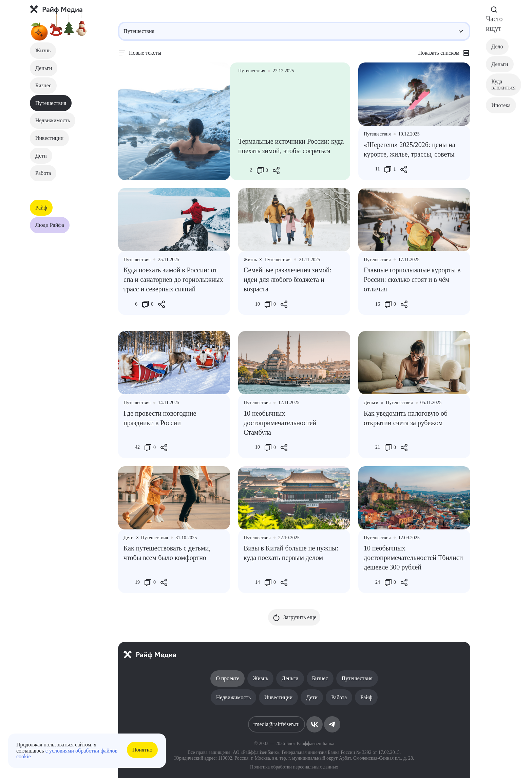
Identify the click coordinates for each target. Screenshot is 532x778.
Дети (41, 156)
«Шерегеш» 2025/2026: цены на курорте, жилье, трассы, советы (410, 149)
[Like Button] (243, 170)
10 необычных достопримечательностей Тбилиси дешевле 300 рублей (413, 558)
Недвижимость (53, 120)
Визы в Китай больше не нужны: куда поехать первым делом (291, 553)
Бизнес (43, 85)
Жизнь (43, 50)
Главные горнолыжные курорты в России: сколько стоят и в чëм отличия (412, 279)
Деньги (44, 68)
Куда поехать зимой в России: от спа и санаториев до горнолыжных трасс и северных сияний (173, 279)
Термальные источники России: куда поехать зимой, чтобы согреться (291, 146)
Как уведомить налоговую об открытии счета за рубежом (406, 418)
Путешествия (51, 103)
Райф (41, 208)
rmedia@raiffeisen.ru (277, 724)
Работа (43, 173)
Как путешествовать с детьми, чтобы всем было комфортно (167, 553)
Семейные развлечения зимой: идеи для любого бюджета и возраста (288, 279)
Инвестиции (49, 138)
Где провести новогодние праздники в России (160, 418)
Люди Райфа (50, 225)
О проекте (227, 678)
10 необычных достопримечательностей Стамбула (280, 423)
